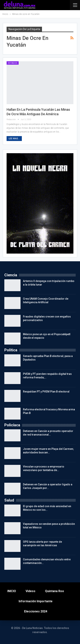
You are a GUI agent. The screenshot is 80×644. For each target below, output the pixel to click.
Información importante (36, 601)
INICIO (12, 591)
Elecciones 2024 (36, 611)
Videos (30, 591)
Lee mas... (14, 139)
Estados (13, 63)
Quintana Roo (54, 591)
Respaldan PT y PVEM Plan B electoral (46, 392)
